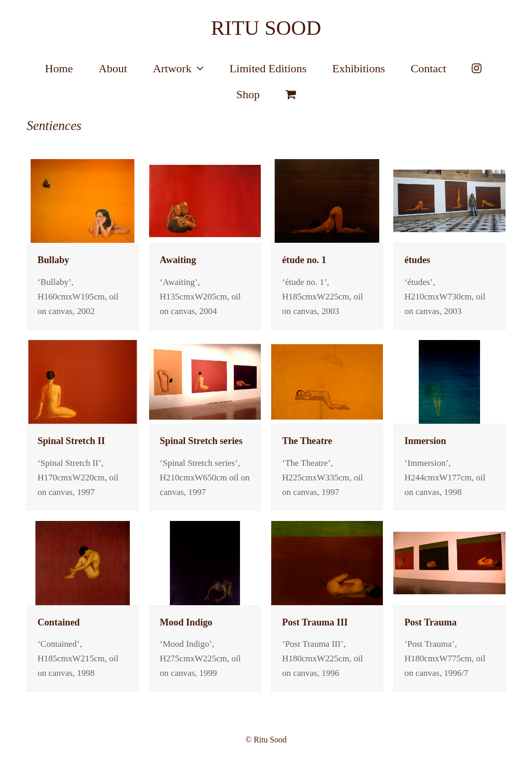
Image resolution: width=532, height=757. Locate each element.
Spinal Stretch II (71, 441)
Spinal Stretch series (201, 441)
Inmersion (425, 441)
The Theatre (307, 441)
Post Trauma (430, 622)
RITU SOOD (266, 28)
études (417, 260)
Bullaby (53, 260)
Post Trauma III (315, 622)
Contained (58, 622)
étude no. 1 (304, 260)
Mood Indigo (186, 622)
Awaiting (178, 260)
